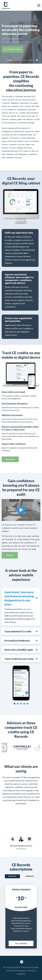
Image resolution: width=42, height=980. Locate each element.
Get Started (21, 943)
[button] (10, 60)
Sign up (10, 555)
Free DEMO (10, 459)
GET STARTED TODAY (12, 49)
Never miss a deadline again (19, 650)
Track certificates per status (19, 659)
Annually (30, 876)
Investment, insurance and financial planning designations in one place (19, 598)
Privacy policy (22, 971)
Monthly (12, 876)
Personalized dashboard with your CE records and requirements (17, 641)
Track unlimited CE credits (18, 631)
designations (26, 609)
